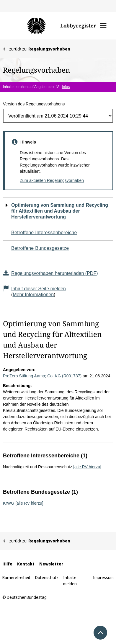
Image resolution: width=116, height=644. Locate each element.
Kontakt (26, 564)
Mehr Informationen (33, 295)
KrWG (9, 503)
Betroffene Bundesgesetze (40, 248)
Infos (66, 87)
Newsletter (51, 564)
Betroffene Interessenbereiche (44, 233)
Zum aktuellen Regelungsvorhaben (52, 180)
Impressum (103, 577)
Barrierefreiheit (16, 577)
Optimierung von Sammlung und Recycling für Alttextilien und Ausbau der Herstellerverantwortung (60, 211)
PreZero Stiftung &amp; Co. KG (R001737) (42, 376)
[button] (103, 26)
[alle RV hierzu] (87, 467)
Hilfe (7, 564)
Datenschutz (47, 577)
